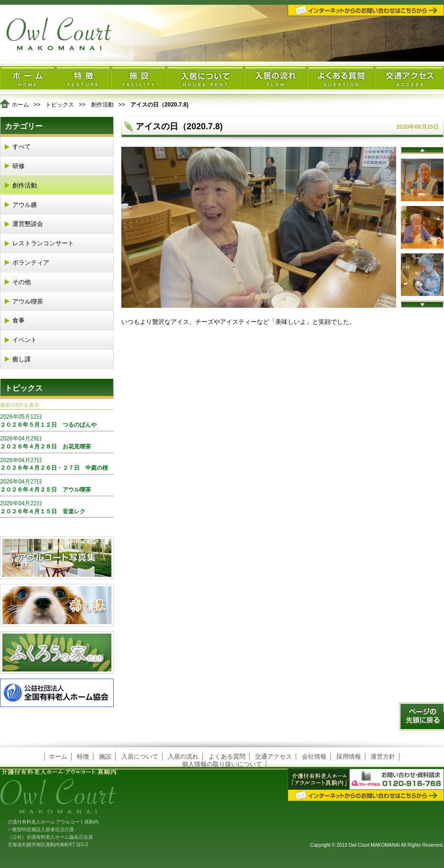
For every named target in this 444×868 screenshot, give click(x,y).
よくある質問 (227, 756)
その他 (22, 282)
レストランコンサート (43, 243)
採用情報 (349, 756)
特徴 (83, 756)
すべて (22, 147)
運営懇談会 (28, 224)
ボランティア (31, 263)
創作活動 (102, 105)
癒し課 (22, 359)
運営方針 (383, 756)
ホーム (20, 105)
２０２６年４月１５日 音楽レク (57, 507)
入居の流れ (183, 756)
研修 (18, 166)
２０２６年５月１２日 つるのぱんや (57, 421)
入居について (140, 756)
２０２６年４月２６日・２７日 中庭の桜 (57, 464)
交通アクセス (273, 756)
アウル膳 (25, 205)
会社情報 (314, 756)
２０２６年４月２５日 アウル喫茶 (57, 485)
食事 (18, 320)
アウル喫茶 (28, 301)
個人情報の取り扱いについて (222, 764)
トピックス (60, 105)
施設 (105, 756)
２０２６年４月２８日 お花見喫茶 (57, 442)
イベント (25, 340)
